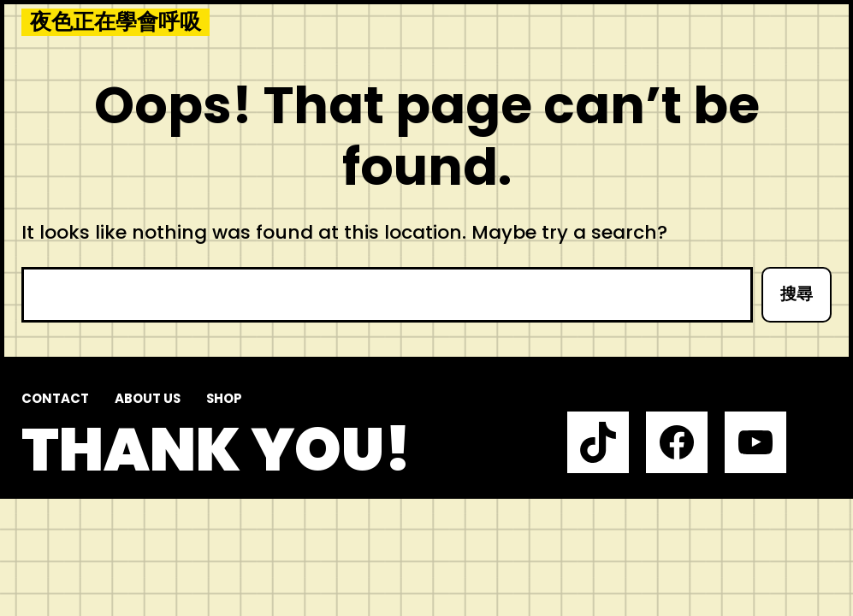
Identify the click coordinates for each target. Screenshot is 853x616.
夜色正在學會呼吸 (116, 22)
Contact (55, 398)
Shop (224, 398)
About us (148, 398)
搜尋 (797, 294)
